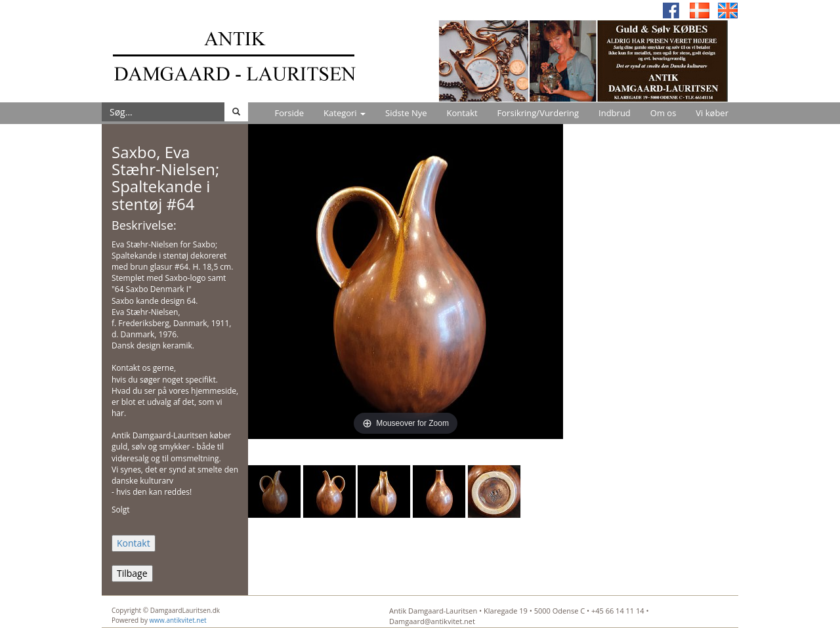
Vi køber (712, 113)
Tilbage (132, 573)
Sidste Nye (406, 113)
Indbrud (615, 113)
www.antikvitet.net (178, 620)
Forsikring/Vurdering (538, 113)
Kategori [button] (345, 113)
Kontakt (462, 113)
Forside (289, 113)
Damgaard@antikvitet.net (432, 621)
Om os (663, 113)
